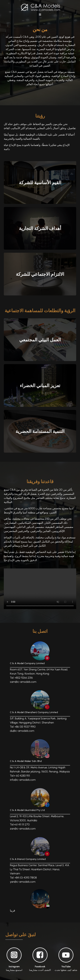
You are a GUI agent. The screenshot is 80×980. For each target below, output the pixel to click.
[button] (40, 14)
